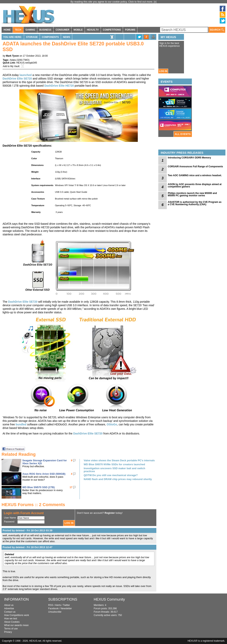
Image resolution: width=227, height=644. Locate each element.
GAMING (30, 30)
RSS (51, 605)
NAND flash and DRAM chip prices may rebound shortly (118, 479)
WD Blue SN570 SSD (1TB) (38, 487)
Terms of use (11, 629)
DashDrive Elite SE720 (17, 79)
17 (71, 487)
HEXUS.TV (93, 30)
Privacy (8, 632)
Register (110, 513)
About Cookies (12, 622)
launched (26, 75)
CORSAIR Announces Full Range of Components (195, 167)
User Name (10, 518)
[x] (155, 2)
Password (9, 522)
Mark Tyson (12, 56)
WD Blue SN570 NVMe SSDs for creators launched (114, 464)
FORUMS (130, 30)
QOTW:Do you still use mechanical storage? (111, 475)
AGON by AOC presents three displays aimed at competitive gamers (195, 185)
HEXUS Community (109, 599)
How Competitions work (17, 615)
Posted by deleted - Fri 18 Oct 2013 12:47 (27, 547)
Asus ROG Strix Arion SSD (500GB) (44, 474)
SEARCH (217, 30)
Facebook (53, 608)
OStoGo (112, 424)
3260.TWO (23, 60)
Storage (32, 37)
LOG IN (163, 71)
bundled (21, 424)
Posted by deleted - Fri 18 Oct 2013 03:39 (27, 530)
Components (50, 37)
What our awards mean (16, 625)
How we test (11, 619)
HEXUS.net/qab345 (27, 63)
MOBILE (78, 30)
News (67, 37)
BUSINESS (45, 30)
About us (9, 605)
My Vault (15, 66)
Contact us (10, 612)
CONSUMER (62, 30)
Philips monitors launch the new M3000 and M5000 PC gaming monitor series (192, 194)
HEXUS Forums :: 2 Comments (33, 505)
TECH (18, 30)
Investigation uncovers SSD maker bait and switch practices (114, 470)
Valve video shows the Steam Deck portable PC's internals (119, 460)
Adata (13, 60)
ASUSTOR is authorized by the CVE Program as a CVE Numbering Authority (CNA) (195, 203)
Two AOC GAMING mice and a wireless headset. (195, 175)
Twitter (66, 605)
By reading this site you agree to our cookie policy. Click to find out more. (112, 2)
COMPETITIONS (112, 30)
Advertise (9, 608)
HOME (7, 30)
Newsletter (66, 608)
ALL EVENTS (183, 134)
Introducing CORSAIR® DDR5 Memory (189, 158)
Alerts (58, 605)
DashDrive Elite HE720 (59, 86)
